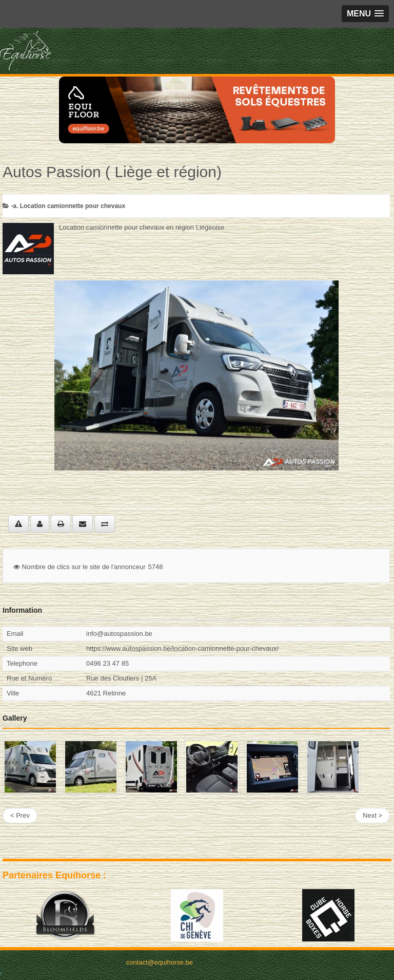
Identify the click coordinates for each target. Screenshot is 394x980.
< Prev (20, 815)
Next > (372, 815)
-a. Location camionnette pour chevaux (68, 206)
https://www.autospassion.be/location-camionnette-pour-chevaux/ (182, 648)
